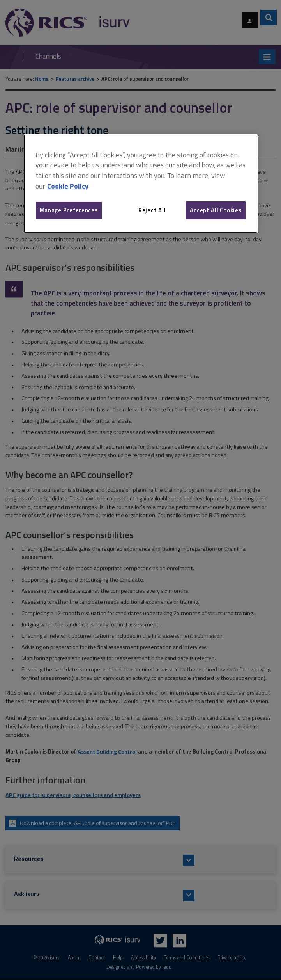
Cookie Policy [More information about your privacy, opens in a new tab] (68, 186)
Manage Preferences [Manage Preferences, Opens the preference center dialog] (69, 210)
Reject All (152, 210)
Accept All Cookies (216, 210)
